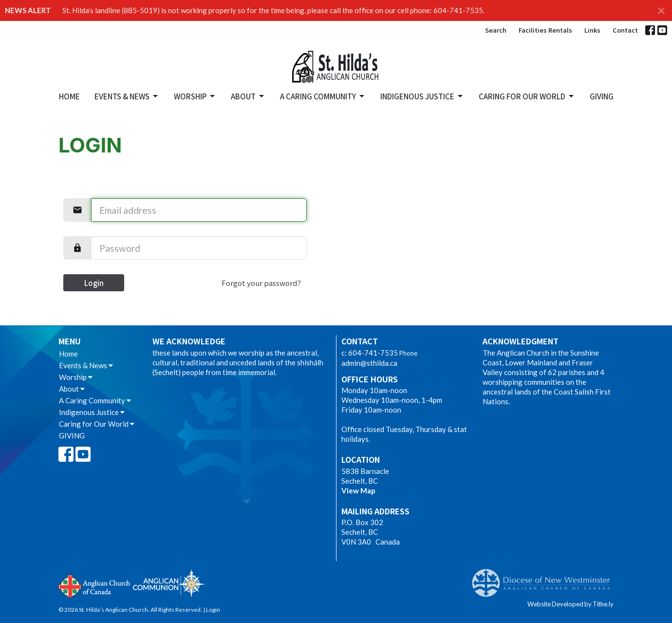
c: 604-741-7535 (370, 353)
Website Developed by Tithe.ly (570, 604)
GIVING (602, 96)
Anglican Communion (169, 583)
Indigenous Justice (422, 96)
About (248, 96)
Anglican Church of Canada (95, 585)
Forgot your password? (261, 283)
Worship (195, 96)
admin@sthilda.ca (369, 363)
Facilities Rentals (545, 30)
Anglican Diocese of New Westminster (545, 578)
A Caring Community (323, 96)
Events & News (127, 96)
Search (496, 30)
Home (69, 96)
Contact (625, 30)
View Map (358, 491)
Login (94, 283)
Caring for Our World (527, 96)
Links (592, 30)
